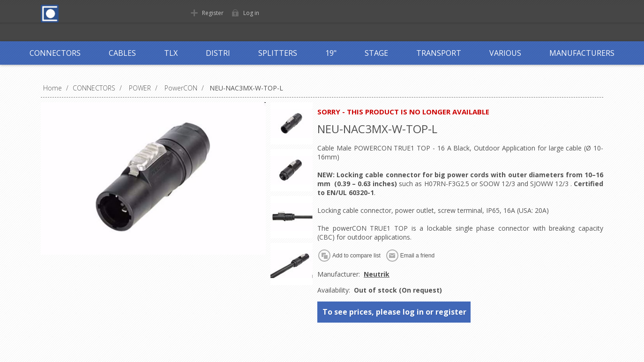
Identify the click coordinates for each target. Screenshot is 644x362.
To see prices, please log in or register (394, 312)
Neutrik (377, 274)
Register (213, 13)
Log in (251, 13)
